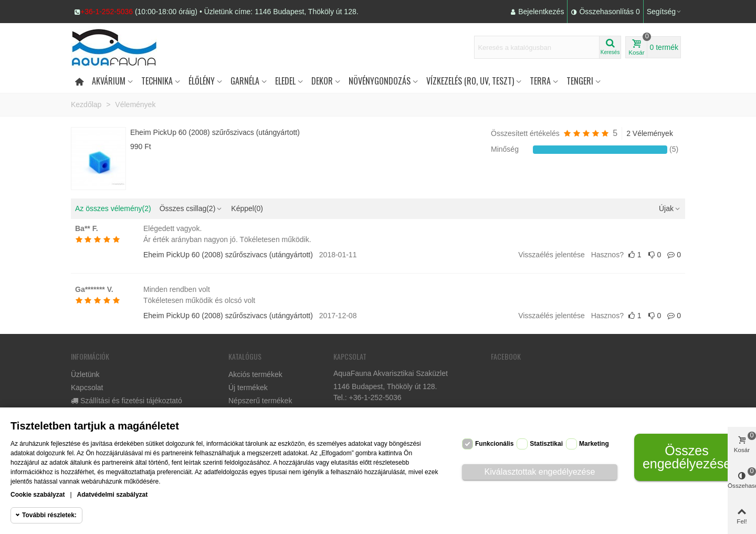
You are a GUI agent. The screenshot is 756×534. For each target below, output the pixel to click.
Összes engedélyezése (687, 457)
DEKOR (322, 81)
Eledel (285, 81)
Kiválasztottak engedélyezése (540, 472)
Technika (157, 81)
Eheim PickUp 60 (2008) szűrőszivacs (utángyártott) (215, 132)
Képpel (247, 208)
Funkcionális (494, 444)
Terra (540, 81)
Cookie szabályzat (38, 495)
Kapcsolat (87, 388)
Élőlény (202, 81)
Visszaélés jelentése (552, 255)
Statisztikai (546, 444)
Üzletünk (85, 374)
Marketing (594, 444)
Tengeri (580, 81)
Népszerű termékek (260, 401)
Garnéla (245, 81)
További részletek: (49, 515)
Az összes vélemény (113, 208)
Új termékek (248, 388)
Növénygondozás (380, 81)
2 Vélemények (650, 133)
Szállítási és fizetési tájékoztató (127, 401)
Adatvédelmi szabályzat (113, 495)
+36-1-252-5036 (107, 12)
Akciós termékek (255, 374)
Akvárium (109, 81)
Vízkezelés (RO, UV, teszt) (470, 81)
